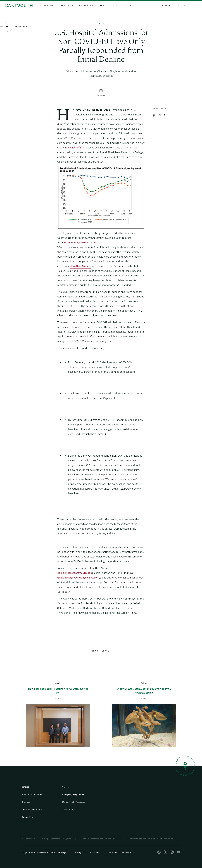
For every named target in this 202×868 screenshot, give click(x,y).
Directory (26, 802)
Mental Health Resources (74, 802)
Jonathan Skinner (81, 266)
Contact (25, 787)
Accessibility (68, 809)
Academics (67, 5)
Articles (101, 24)
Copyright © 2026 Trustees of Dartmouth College (44, 852)
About (103, 5)
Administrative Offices (32, 794)
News (116, 5)
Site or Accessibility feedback (121, 852)
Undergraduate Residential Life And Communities (151, 839)
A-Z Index (94, 852)
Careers (66, 787)
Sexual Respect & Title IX (33, 809)
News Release (100, 651)
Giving (129, 5)
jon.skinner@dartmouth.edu (80, 242)
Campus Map (27, 817)
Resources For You (175, 5)
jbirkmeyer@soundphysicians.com (79, 578)
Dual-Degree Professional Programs (55, 839)
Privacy (78, 852)
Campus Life (87, 5)
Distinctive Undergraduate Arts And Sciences (100, 839)
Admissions (48, 5)
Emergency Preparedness (74, 794)
